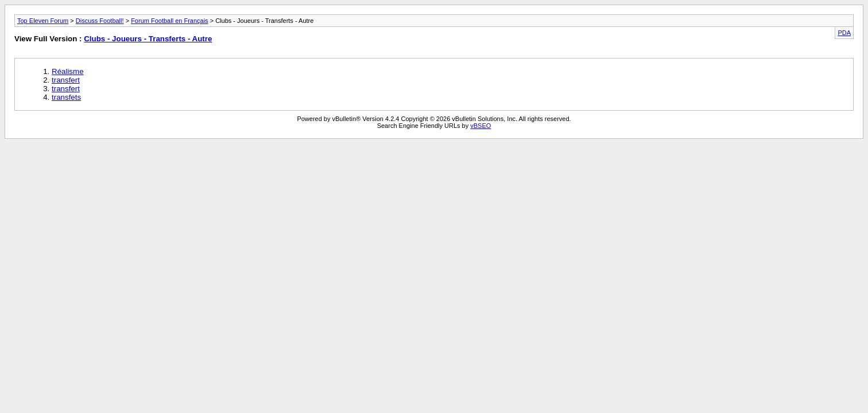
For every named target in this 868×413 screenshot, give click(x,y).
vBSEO (480, 126)
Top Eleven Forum (43, 21)
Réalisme (68, 71)
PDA (844, 33)
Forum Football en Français (170, 21)
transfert (66, 80)
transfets (66, 97)
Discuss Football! (100, 21)
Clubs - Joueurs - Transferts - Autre (148, 39)
